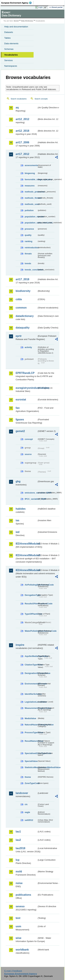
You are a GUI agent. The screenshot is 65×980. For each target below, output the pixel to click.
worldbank (22, 950)
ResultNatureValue (31, 741)
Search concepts (41, 99)
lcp (18, 860)
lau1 (18, 832)
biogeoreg (30, 173)
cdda (19, 299)
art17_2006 (22, 142)
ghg (18, 481)
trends (28, 263)
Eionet (16, 21)
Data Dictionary (27, 21)
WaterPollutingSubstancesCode (31, 631)
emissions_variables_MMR (31, 493)
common (21, 308)
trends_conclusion (31, 270)
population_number (31, 217)
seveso (20, 906)
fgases (20, 419)
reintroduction (31, 248)
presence (29, 229)
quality (28, 235)
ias (17, 520)
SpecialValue (31, 761)
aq (17, 108)
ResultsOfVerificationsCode (31, 604)
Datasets (9, 32)
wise (19, 938)
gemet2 (20, 431)
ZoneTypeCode (31, 783)
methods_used (31, 204)
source (28, 454)
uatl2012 (29, 820)
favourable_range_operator (31, 179)
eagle (27, 812)
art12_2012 (22, 119)
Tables (7, 38)
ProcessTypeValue (31, 732)
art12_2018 (22, 131)
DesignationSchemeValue (31, 673)
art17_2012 (22, 154)
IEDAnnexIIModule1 (26, 544)
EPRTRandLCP (25, 373)
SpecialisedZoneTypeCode (31, 753)
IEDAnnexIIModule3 (26, 555)
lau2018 (20, 848)
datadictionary (25, 316)
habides (21, 509)
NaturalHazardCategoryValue (31, 725)
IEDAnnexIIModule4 (26, 570)
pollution (29, 210)
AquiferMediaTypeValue (31, 656)
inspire (20, 645)
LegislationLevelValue (31, 702)
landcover (22, 793)
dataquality (23, 328)
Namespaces (11, 66)
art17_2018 (22, 279)
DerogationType (31, 595)
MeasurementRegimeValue (31, 708)
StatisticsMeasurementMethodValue (31, 767)
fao (18, 408)
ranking (28, 241)
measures (30, 186)
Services (8, 60)
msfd (19, 872)
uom (18, 926)
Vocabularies (11, 55)
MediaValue (30, 718)
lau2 (18, 840)
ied (18, 532)
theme (28, 777)
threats (28, 254)
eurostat (21, 400)
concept (29, 439)
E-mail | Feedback (13, 971)
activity (28, 347)
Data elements (11, 43)
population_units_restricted (31, 223)
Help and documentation (16, 27)
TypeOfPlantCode (31, 614)
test (18, 918)
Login (40, 7)
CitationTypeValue (31, 665)
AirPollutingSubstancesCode (31, 585)
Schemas (9, 49)
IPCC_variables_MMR (31, 499)
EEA (18, 3)
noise (19, 883)
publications (23, 895)
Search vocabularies (19, 99)
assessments (31, 165)
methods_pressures (31, 192)
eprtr (19, 336)
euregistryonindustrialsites (26, 388)
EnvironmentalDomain (31, 684)
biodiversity (23, 291)
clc (26, 804)
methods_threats (31, 198)
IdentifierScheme (31, 694)
